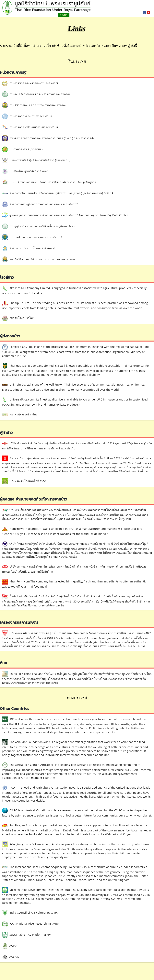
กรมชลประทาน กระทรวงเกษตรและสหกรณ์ (32, 237)
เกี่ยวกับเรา (107, 15)
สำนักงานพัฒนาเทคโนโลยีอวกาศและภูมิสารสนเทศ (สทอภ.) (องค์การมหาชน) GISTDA (58, 193)
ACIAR (10, 946)
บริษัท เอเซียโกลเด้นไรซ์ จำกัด (24, 481)
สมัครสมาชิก (85, 15)
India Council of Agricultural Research (31, 913)
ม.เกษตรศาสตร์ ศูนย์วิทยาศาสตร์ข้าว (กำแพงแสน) (36, 160)
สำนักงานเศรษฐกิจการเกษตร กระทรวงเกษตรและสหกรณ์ (40, 204)
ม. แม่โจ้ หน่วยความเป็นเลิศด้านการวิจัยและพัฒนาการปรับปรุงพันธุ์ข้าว (49, 182)
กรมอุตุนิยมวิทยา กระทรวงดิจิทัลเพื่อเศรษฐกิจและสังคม (39, 226)
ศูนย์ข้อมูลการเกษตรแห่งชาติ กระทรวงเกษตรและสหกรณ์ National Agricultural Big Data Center (65, 215)
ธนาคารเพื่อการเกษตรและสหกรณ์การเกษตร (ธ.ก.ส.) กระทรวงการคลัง (48, 138)
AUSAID (11, 957)
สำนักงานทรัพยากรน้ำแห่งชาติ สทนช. (29, 248)
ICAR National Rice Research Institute (30, 924)
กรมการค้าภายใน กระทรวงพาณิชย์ (27, 116)
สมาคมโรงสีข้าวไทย (18, 318)
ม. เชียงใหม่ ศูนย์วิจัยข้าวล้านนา (25, 171)
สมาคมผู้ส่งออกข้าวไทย (20, 415)
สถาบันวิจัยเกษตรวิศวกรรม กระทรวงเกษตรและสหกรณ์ (39, 259)
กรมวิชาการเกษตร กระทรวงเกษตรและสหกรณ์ (34, 105)
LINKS (47, 15)
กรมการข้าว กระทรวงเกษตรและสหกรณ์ (30, 83)
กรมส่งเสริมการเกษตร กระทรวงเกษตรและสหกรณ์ (36, 94)
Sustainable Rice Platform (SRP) (26, 935)
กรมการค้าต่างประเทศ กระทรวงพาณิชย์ (30, 127)
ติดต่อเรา (64, 15)
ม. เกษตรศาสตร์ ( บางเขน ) (22, 149)
